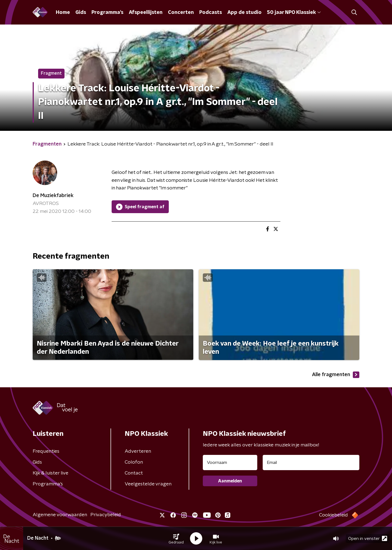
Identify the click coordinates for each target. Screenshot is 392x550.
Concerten (181, 13)
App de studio (244, 13)
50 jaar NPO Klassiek (294, 13)
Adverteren (138, 451)
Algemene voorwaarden (60, 515)
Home (63, 13)
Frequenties (46, 451)
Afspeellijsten (146, 13)
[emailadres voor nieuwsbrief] (311, 463)
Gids (81, 13)
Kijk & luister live (50, 473)
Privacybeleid (106, 515)
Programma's (107, 13)
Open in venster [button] (368, 538)
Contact (134, 473)
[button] (176, 539)
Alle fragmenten (336, 375)
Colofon (134, 462)
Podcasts (211, 13)
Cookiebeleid (333, 515)
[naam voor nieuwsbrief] (230, 463)
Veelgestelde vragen (148, 484)
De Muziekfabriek (53, 196)
